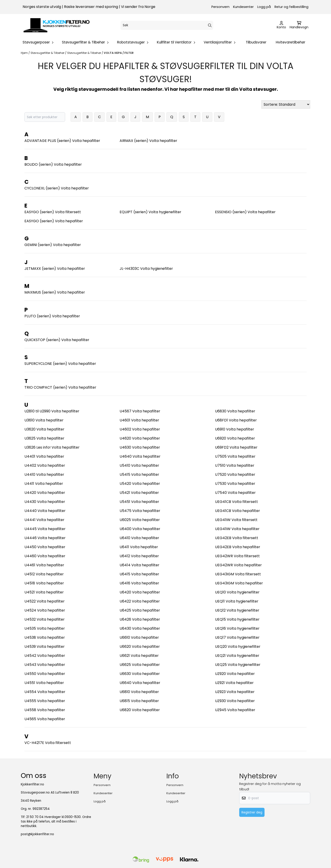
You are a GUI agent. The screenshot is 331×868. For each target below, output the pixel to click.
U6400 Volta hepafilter (140, 529)
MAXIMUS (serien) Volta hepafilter (55, 292)
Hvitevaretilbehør (291, 42)
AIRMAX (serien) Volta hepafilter (148, 141)
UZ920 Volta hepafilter (235, 674)
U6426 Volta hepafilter (140, 619)
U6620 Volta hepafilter (140, 647)
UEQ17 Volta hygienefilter (237, 637)
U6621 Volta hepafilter (139, 656)
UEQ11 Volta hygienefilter (237, 601)
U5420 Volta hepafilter (140, 484)
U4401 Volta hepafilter (44, 456)
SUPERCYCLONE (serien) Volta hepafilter (60, 364)
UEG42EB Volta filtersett (237, 538)
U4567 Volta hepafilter (140, 411)
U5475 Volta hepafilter (140, 511)
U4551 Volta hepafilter (44, 683)
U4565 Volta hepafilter (45, 719)
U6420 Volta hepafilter (140, 592)
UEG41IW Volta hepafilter (237, 529)
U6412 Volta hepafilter (139, 556)
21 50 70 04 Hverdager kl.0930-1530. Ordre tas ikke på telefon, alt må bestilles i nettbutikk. (56, 821)
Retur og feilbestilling (291, 7)
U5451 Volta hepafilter (139, 502)
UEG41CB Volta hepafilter (238, 511)
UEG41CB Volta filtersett (236, 502)
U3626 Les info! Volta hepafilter (52, 447)
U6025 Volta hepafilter (140, 520)
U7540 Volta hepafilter (235, 493)
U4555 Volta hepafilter (45, 701)
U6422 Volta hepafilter (140, 601)
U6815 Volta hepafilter (139, 701)
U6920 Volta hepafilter (235, 438)
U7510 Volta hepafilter (235, 465)
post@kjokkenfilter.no (37, 834)
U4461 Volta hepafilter (44, 565)
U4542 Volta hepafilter (45, 656)
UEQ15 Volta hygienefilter (237, 619)
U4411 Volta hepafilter (44, 484)
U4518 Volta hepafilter (44, 583)
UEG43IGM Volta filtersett (238, 574)
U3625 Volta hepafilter (44, 438)
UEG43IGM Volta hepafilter (239, 583)
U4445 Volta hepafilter (45, 529)
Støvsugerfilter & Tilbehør (48, 53)
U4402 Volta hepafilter (45, 465)
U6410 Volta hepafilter (139, 538)
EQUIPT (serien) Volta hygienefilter (150, 212)
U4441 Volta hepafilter (44, 520)
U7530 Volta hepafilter (235, 484)
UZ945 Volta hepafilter (235, 710)
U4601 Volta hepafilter (139, 420)
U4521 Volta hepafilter (44, 592)
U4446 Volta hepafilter (45, 538)
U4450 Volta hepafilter (45, 547)
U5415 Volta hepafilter (139, 475)
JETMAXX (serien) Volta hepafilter (55, 269)
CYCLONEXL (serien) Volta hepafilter (57, 188)
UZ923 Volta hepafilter (235, 692)
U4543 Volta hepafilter (45, 665)
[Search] (210, 25)
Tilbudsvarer (256, 42)
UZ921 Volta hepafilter (234, 683)
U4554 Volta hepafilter (45, 692)
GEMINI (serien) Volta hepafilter (53, 245)
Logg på (264, 7)
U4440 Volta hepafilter (45, 511)
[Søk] (167, 25)
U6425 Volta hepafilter (140, 610)
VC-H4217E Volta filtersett (48, 743)
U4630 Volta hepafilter (140, 447)
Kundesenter (243, 7)
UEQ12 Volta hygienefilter (237, 610)
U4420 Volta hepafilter (45, 493)
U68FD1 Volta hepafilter (236, 420)
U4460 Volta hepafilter (45, 556)
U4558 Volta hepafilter (45, 710)
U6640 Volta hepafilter (140, 683)
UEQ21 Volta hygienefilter (237, 656)
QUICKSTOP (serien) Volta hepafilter (57, 340)
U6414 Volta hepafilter (139, 565)
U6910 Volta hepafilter (235, 429)
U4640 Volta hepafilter (140, 456)
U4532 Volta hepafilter (45, 619)
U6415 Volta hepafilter (139, 574)
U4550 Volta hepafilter (45, 674)
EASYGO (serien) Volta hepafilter (54, 221)
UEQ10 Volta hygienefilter (237, 592)
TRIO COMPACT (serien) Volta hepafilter (60, 387)
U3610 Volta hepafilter (44, 420)
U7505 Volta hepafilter (235, 456)
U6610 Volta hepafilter (139, 637)
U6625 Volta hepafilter (140, 665)
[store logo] (57, 25)
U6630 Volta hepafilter (140, 674)
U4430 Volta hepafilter (45, 502)
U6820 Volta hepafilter (140, 710)
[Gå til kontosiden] (281, 25)
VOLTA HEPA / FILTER (119, 53)
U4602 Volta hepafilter (140, 429)
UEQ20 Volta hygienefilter (238, 647)
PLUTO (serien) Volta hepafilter (52, 316)
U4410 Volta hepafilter (44, 475)
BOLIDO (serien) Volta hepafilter (53, 164)
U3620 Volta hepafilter (44, 429)
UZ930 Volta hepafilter (235, 701)
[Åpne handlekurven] (299, 25)
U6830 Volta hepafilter (235, 411)
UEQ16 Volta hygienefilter (237, 628)
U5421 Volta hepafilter (139, 493)
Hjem (25, 53)
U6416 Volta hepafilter (139, 583)
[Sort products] (286, 104)
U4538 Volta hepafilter (45, 637)
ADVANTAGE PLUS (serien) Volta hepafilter (62, 141)
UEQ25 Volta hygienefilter (238, 665)
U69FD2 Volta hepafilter (236, 447)
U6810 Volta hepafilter (139, 692)
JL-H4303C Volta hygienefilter (146, 269)
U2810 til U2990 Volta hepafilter (52, 411)
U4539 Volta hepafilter (45, 647)
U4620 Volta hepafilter (140, 438)
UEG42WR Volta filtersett (237, 556)
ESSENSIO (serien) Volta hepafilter (245, 212)
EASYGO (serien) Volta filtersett (53, 212)
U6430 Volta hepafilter (140, 628)
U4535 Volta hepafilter (45, 628)
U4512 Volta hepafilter (44, 574)
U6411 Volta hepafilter (139, 547)
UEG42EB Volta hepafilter (238, 547)
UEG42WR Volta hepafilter (238, 565)
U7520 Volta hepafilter (235, 475)
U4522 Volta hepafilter (45, 601)
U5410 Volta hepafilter (139, 465)
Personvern (220, 7)
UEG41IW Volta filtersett (236, 520)
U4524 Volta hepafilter (45, 610)
